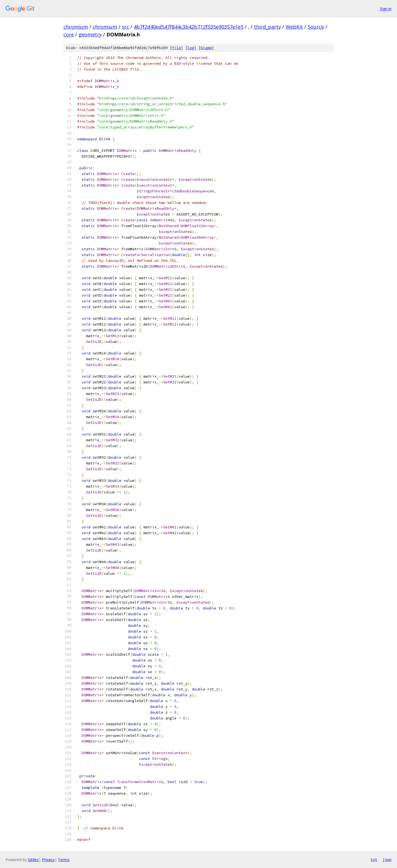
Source (316, 27)
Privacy (48, 860)
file (176, 48)
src (125, 27)
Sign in (386, 9)
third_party (267, 27)
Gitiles (33, 860)
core (69, 34)
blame (206, 48)
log (191, 48)
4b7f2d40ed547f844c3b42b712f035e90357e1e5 (189, 27)
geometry (90, 34)
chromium (76, 27)
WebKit (294, 27)
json (387, 859)
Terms (64, 860)
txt (374, 859)
